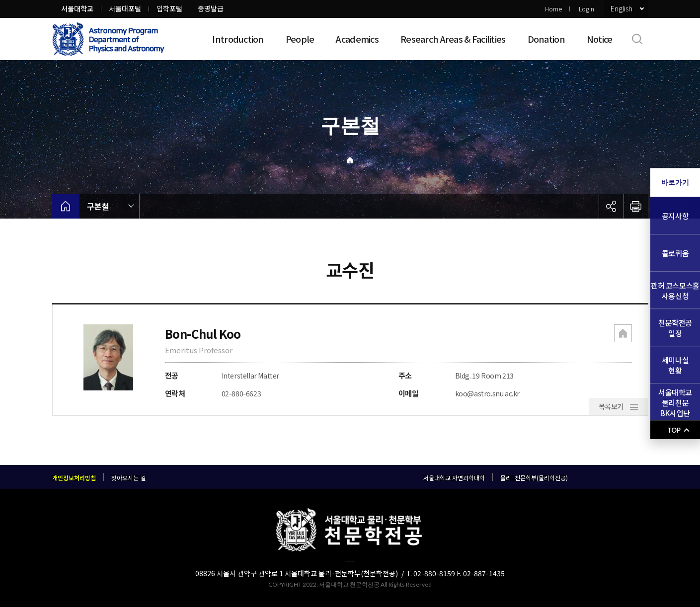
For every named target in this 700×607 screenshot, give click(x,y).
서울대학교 (77, 8)
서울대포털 (125, 8)
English (622, 8)
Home (553, 9)
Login (586, 9)
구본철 (98, 206)
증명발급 (211, 8)
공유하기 (611, 206)
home (66, 206)
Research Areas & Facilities (453, 39)
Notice (600, 39)
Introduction (238, 39)
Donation (546, 39)
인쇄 (636, 206)
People (300, 39)
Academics (357, 39)
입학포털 (169, 8)
